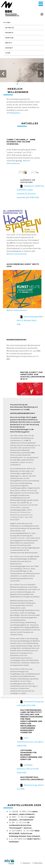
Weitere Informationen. (17, 310)
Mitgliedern (15, 113)
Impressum (26, 863)
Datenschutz (38, 863)
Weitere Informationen (17, 254)
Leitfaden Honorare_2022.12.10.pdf (28, 769)
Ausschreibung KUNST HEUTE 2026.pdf (30, 320)
